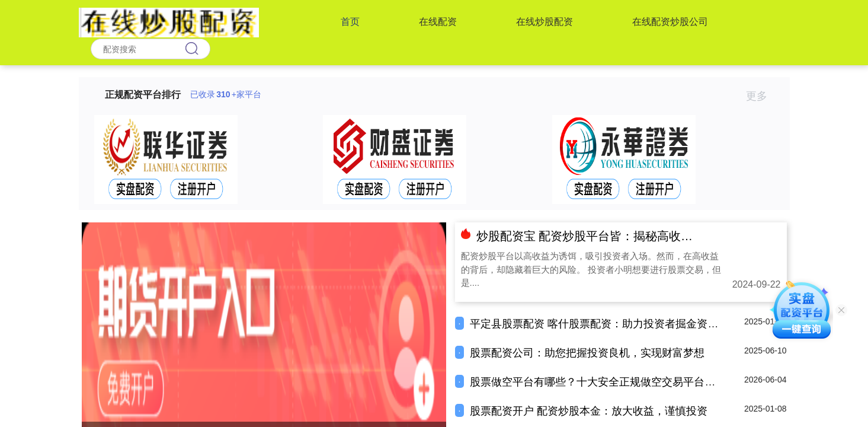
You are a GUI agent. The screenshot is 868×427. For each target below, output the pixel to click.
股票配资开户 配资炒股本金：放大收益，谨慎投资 (589, 411)
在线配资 (438, 22)
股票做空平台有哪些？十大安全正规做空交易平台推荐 (598, 382)
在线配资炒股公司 (670, 22)
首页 (350, 22)
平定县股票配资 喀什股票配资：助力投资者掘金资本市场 (605, 324)
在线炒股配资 (544, 22)
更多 (762, 96)
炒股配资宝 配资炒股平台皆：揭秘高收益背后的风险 (614, 236)
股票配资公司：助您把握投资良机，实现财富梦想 (587, 353)
